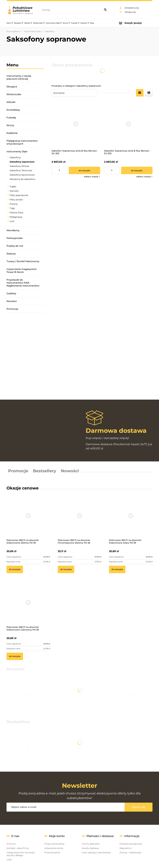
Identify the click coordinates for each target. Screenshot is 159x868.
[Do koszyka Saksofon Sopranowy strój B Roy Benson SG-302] (84, 170)
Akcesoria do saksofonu (22, 179)
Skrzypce (12, 87)
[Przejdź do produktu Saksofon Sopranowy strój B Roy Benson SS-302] (128, 124)
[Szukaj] (105, 10)
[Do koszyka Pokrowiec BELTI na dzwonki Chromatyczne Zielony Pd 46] (66, 569)
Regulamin (126, 848)
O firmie (11, 844)
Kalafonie (12, 133)
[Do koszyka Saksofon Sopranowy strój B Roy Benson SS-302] (137, 170)
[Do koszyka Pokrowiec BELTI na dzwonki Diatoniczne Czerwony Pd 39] (15, 656)
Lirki (12, 221)
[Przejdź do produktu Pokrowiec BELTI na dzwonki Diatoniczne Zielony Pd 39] (28, 520)
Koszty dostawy (90, 848)
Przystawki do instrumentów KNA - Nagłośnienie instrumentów (23, 283)
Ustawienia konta (54, 848)
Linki (9, 860)
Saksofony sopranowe (22, 162)
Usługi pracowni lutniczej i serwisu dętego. (21, 854)
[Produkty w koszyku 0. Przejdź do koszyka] (133, 23)
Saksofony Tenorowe (21, 170)
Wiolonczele (14, 94)
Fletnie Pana (16, 213)
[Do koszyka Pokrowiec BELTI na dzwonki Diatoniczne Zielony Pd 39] (15, 569)
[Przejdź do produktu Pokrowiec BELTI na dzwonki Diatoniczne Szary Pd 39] (131, 520)
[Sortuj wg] (74, 93)
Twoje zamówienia (54, 844)
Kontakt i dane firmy (18, 848)
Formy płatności (91, 844)
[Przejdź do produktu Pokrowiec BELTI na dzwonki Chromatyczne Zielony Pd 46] (79, 520)
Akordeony (13, 230)
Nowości (12, 301)
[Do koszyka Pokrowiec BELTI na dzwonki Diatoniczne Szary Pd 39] (117, 569)
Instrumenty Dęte (17, 151)
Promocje (12, 309)
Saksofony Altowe (19, 166)
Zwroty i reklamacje (130, 853)
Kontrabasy (13, 110)
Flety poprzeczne (19, 195)
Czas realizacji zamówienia (96, 853)
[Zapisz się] (139, 807)
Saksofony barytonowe (22, 175)
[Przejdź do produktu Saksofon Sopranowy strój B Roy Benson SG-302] (76, 124)
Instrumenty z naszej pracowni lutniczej (19, 77)
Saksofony (15, 157)
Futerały (11, 118)
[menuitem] (10, 23)
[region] (25, 356)
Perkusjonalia (15, 238)
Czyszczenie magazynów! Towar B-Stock (22, 271)
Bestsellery (45, 471)
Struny (10, 125)
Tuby (12, 208)
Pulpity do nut (15, 246)
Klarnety (14, 191)
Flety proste (16, 200)
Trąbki (13, 187)
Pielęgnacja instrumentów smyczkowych (22, 142)
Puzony (14, 204)
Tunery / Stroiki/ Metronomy (23, 261)
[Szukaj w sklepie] (71, 10)
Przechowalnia (52, 853)
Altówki (11, 102)
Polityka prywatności (131, 844)
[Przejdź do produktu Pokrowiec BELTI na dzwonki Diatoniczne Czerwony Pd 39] (28, 607)
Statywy (11, 254)
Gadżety (11, 293)
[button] (92, 176)
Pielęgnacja (16, 217)
